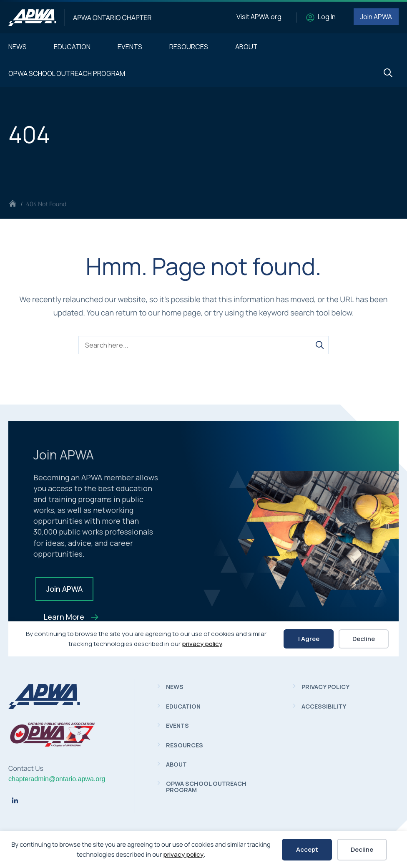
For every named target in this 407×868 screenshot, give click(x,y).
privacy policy (183, 854)
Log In (327, 17)
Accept (307, 849)
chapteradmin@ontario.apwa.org (57, 779)
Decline (362, 849)
